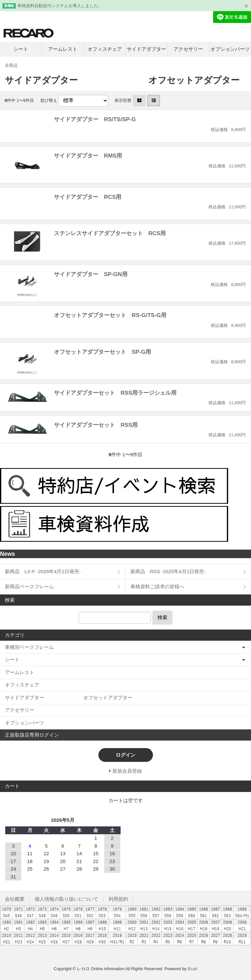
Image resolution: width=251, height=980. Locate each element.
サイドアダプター (146, 49)
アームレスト (63, 49)
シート (21, 49)
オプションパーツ (230, 49)
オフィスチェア (105, 49)
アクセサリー (188, 49)
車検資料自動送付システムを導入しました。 (60, 6)
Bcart (192, 969)
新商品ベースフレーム (29, 586)
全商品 (11, 65)
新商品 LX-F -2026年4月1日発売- (43, 571)
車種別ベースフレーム (29, 647)
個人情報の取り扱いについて (67, 899)
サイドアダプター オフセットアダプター (69, 697)
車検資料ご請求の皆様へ (157, 586)
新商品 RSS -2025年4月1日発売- (168, 571)
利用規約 (118, 899)
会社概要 (15, 899)
